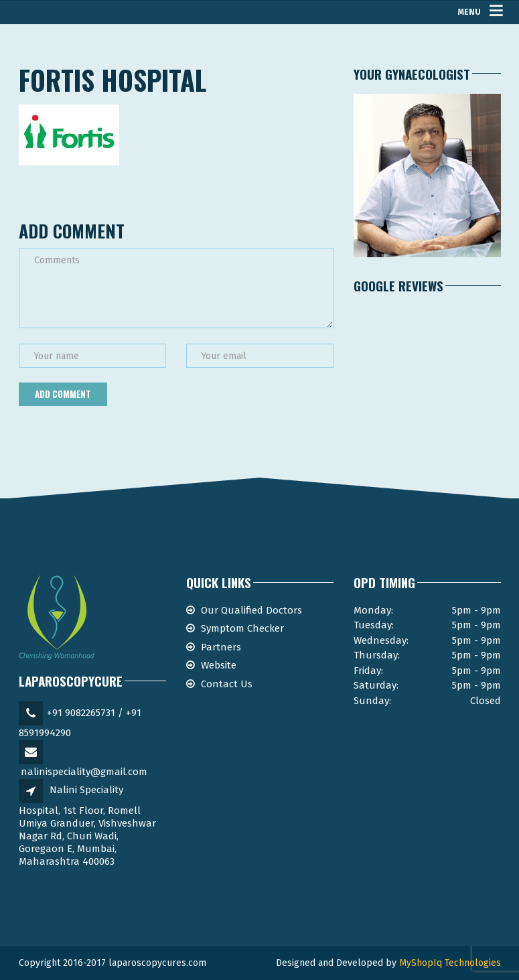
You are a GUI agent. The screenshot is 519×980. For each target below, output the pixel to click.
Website (219, 665)
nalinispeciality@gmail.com (84, 772)
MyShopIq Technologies (450, 963)
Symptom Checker (242, 628)
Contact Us (227, 684)
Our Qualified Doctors (251, 610)
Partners (221, 647)
